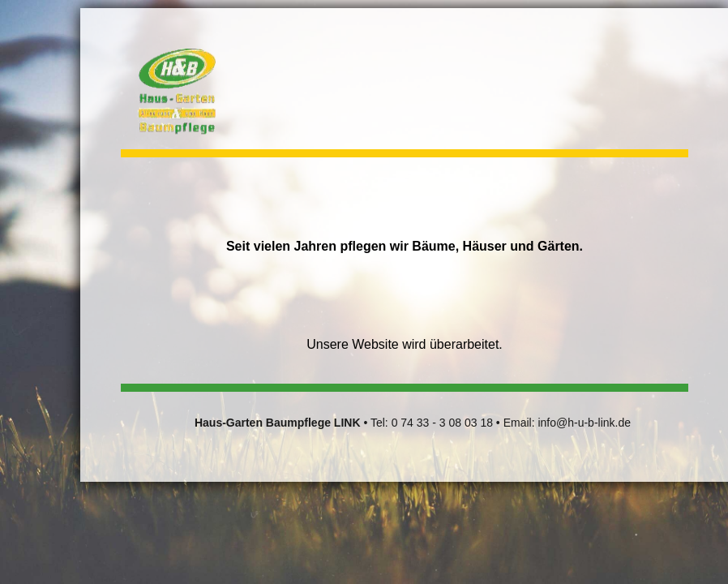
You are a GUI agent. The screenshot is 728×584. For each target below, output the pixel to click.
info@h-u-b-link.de (584, 423)
